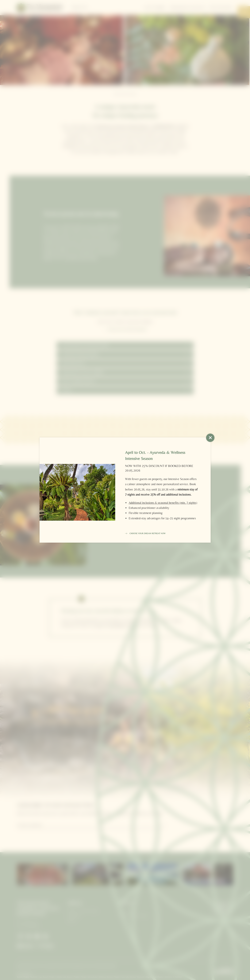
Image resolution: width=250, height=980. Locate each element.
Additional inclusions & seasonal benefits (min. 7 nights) (163, 503)
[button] (210, 438)
